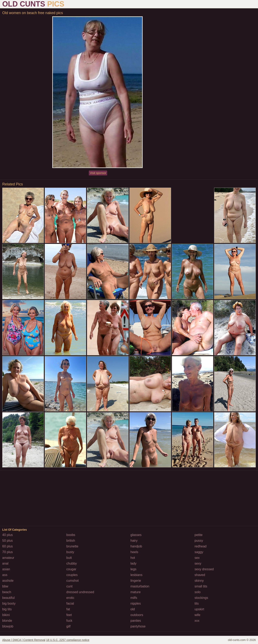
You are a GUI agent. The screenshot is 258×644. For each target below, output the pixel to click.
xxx (197, 621)
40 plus (8, 535)
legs (133, 569)
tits (197, 603)
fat (68, 609)
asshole (8, 581)
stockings (201, 598)
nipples (136, 603)
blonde (7, 621)
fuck (69, 621)
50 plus (8, 541)
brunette (72, 546)
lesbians (136, 575)
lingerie (136, 581)
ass (5, 575)
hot (133, 558)
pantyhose (138, 626)
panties (136, 621)
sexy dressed (204, 569)
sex (197, 558)
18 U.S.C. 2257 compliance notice (68, 640)
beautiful (8, 598)
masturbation (140, 586)
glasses (136, 535)
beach (7, 592)
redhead (201, 546)
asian (6, 569)
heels (134, 552)
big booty (9, 603)
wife (197, 615)
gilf (68, 626)
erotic (70, 598)
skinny (199, 581)
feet (69, 615)
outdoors (137, 615)
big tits (7, 609)
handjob (136, 546)
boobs (71, 535)
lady (133, 563)
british (71, 541)
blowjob (8, 626)
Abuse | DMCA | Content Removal (24, 640)
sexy (198, 563)
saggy (199, 552)
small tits (201, 586)
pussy (199, 541)
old (133, 609)
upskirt (199, 609)
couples (72, 575)
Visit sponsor (98, 173)
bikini (6, 615)
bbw (5, 586)
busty (70, 552)
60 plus (8, 546)
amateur (8, 558)
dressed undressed (80, 592)
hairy (134, 541)
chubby (72, 563)
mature (136, 592)
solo (197, 592)
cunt (69, 586)
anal (5, 563)
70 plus (8, 552)
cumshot (72, 581)
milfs (134, 598)
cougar (71, 569)
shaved (200, 575)
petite (199, 535)
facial (70, 603)
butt (69, 558)
